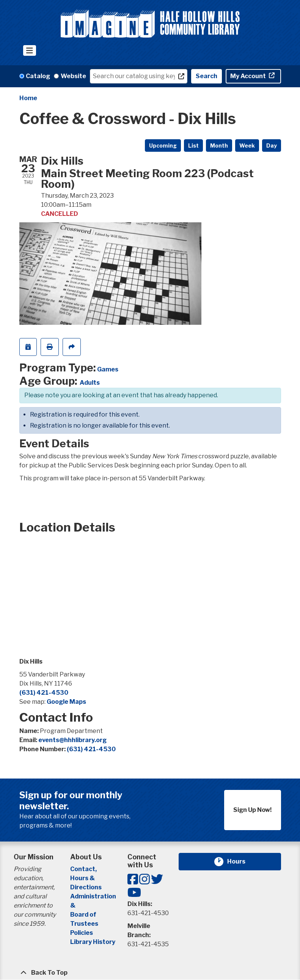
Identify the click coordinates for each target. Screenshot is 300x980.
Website (73, 76)
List (193, 146)
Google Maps (66, 702)
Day (272, 146)
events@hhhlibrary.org (72, 740)
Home (28, 98)
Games (108, 369)
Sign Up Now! (252, 810)
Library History (93, 942)
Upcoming (163, 146)
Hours (241, 862)
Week (247, 146)
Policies (82, 933)
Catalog (38, 76)
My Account (249, 76)
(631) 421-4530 (44, 693)
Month (219, 146)
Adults (90, 383)
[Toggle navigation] (30, 50)
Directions (86, 887)
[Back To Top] (150, 973)
